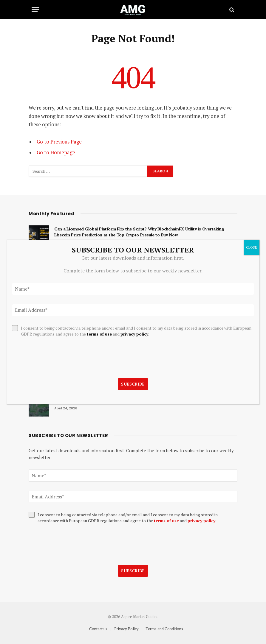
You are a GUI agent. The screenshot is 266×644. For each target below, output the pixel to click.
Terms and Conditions (164, 629)
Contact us (98, 629)
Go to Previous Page (59, 142)
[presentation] (74, 544)
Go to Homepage (56, 152)
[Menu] (35, 10)
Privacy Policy (126, 629)
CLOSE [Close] (252, 247)
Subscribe (133, 571)
